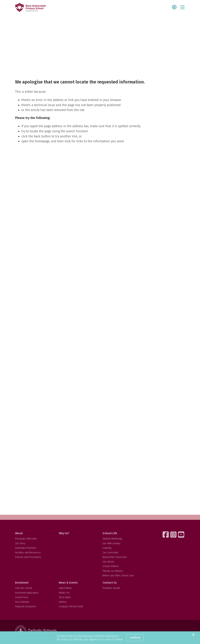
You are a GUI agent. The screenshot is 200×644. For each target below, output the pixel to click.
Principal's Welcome (26, 539)
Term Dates (65, 597)
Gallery (63, 602)
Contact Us (110, 583)
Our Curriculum (110, 553)
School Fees (22, 597)
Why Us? (64, 533)
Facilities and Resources (28, 553)
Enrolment (22, 583)
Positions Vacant (111, 588)
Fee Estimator (22, 602)
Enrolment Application (27, 593)
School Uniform (111, 566)
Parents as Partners (113, 571)
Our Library (108, 562)
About (19, 533)
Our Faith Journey (111, 543)
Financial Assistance (26, 606)
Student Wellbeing (112, 539)
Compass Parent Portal (71, 606)
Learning (107, 548)
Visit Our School (24, 588)
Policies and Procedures (28, 557)
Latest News (65, 588)
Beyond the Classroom (115, 557)
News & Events (68, 583)
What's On (64, 593)
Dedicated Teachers (26, 548)
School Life (110, 533)
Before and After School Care (118, 576)
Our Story (20, 543)
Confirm (135, 638)
